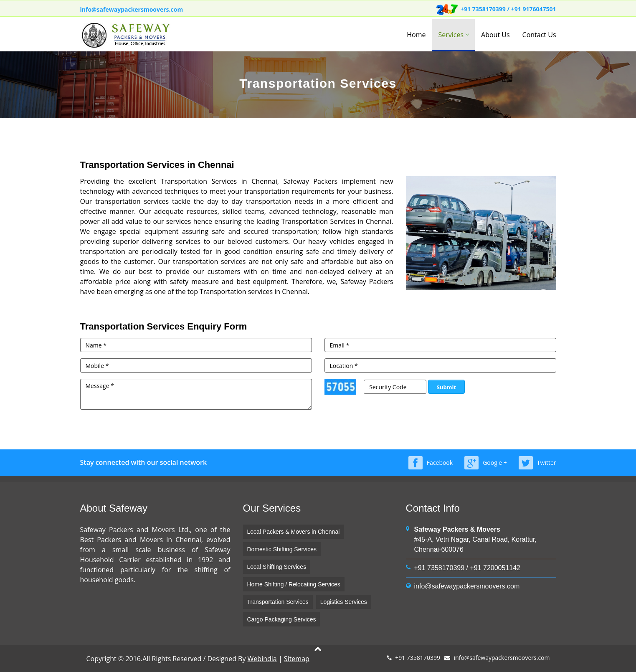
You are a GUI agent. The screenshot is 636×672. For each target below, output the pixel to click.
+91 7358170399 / (486, 9)
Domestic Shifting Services (282, 549)
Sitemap (297, 659)
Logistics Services (344, 602)
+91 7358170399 (440, 568)
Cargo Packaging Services (282, 619)
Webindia (262, 659)
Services (453, 35)
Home (416, 35)
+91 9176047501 (534, 9)
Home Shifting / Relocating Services (294, 584)
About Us (495, 35)
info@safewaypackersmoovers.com (132, 9)
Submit (446, 387)
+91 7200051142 (495, 568)
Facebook (440, 463)
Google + (495, 463)
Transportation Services (278, 602)
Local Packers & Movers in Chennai (294, 532)
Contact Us (539, 35)
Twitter (547, 463)
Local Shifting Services (277, 567)
